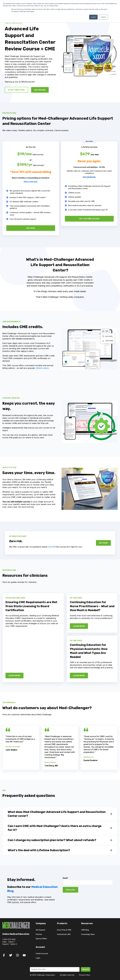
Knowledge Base (88, 934)
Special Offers (41, 939)
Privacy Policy (85, 975)
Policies (39, 934)
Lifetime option (42, 368)
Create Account (42, 953)
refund (51, 547)
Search (86, 969)
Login (38, 958)
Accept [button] (93, 17)
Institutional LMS (64, 934)
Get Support (40, 930)
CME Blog (85, 930)
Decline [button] (103, 17)
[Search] (55, 969)
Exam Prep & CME (64, 930)
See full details (89, 177)
